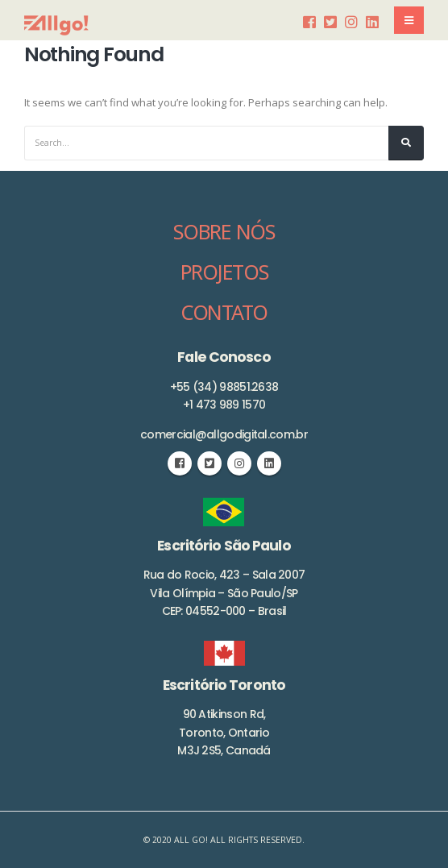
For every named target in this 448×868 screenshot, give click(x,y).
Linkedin (269, 463)
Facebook (180, 463)
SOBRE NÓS (224, 231)
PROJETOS (224, 272)
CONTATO (224, 312)
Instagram (239, 463)
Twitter (209, 463)
